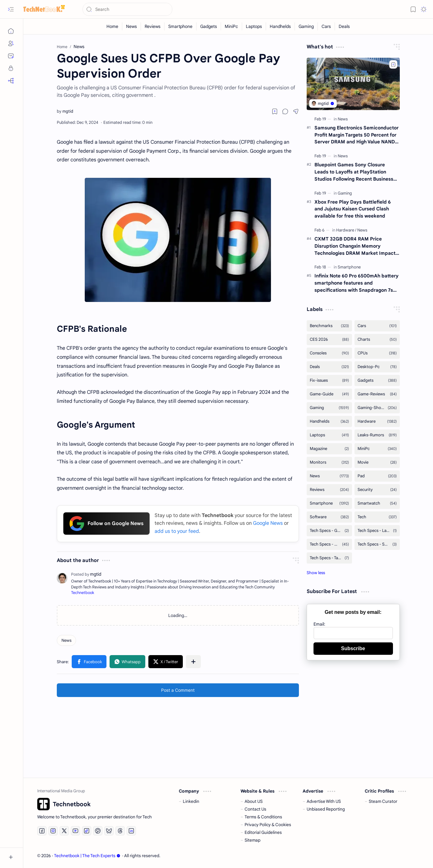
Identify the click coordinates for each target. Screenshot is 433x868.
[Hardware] (346, 230)
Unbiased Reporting (326, 809)
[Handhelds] (280, 26)
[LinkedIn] (131, 831)
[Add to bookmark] (393, 64)
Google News (268, 523)
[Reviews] (153, 26)
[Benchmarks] (329, 326)
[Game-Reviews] (377, 394)
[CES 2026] (329, 340)
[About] (11, 43)
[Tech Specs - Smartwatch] (377, 544)
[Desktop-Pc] (377, 367)
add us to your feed (177, 531)
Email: (319, 624)
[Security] (377, 490)
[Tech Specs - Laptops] (377, 531)
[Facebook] (42, 831)
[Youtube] (75, 831)
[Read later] (275, 111)
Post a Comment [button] (178, 690)
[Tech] (377, 517)
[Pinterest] (98, 831)
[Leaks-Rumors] (377, 435)
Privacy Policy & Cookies (268, 825)
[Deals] (344, 26)
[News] (132, 26)
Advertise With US (324, 801)
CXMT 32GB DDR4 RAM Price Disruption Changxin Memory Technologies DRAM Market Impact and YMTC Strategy (355, 246)
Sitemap (253, 840)
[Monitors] (329, 462)
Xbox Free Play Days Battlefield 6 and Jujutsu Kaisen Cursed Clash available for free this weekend (353, 209)
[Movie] (377, 462)
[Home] (11, 31)
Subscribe (353, 648)
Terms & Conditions (263, 817)
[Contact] (11, 56)
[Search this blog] (127, 9)
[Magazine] (329, 449)
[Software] (329, 517)
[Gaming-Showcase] (377, 408)
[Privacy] (11, 68)
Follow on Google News (106, 524)
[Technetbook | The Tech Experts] (42, 9)
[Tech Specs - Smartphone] (329, 544)
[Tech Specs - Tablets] (329, 558)
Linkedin (191, 801)
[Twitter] (64, 831)
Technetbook (83, 593)
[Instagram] (53, 831)
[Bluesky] (109, 831)
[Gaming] (306, 26)
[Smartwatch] (377, 503)
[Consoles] (329, 353)
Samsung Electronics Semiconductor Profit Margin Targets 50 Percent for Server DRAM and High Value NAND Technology (356, 135)
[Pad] (377, 476)
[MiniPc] (232, 26)
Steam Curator (383, 801)
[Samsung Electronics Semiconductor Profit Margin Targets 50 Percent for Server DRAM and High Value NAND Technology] (353, 84)
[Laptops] (254, 26)
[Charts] (377, 340)
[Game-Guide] (329, 394)
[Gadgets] (209, 26)
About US (254, 801)
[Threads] (120, 831)
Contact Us (255, 809)
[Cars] (326, 26)
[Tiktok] (87, 831)
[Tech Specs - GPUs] (329, 531)
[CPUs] (377, 353)
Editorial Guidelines (263, 832)
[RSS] (11, 81)
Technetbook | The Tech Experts (87, 856)
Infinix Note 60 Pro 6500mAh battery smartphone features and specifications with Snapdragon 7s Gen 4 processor (356, 283)
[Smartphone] (180, 26)
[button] (11, 9)
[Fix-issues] (329, 380)
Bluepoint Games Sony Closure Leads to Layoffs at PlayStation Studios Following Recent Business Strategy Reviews (354, 172)
